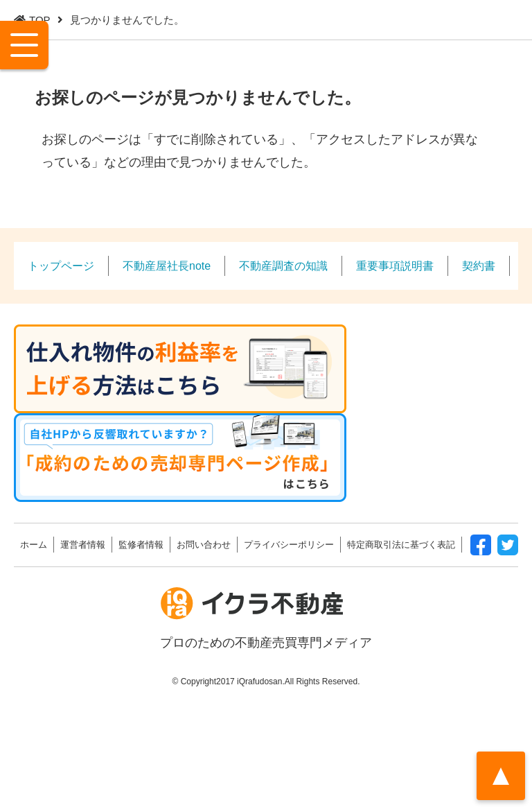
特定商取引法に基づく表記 (401, 545)
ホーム (34, 545)
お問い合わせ (204, 545)
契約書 (479, 266)
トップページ (61, 266)
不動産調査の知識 (283, 266)
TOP (40, 20)
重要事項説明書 (395, 266)
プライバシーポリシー (289, 545)
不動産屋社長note (167, 266)
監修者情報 (141, 545)
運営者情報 (83, 545)
